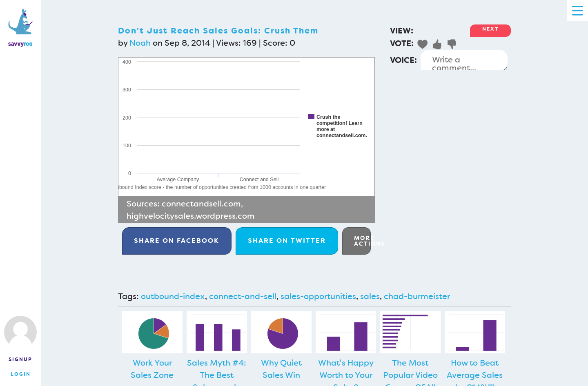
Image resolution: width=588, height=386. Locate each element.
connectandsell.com (201, 204)
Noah (140, 43)
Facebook (177, 241)
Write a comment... (464, 60)
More (362, 241)
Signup (20, 359)
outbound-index (173, 296)
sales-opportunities (318, 296)
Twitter (287, 241)
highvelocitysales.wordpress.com (191, 216)
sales (370, 296)
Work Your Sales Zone (152, 369)
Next (490, 29)
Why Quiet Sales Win (281, 369)
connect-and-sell (243, 296)
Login (21, 374)
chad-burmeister (417, 296)
